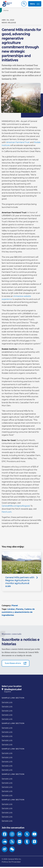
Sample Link (7, 703)
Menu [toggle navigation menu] (35, 4)
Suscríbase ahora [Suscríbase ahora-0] (13, 664)
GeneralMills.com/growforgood (16, 507)
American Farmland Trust (18, 143)
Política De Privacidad (11, 863)
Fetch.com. (7, 513)
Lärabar (11, 610)
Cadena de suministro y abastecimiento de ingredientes (18, 613)
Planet (15, 607)
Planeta (20, 610)
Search (24, 4)
